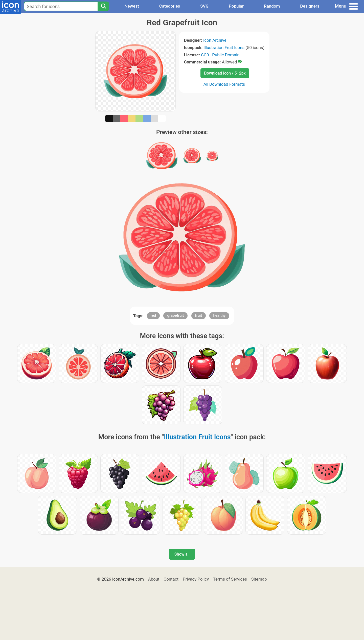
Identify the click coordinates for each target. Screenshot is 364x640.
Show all (182, 554)
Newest (132, 6)
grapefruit (175, 315)
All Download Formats (224, 84)
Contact (171, 579)
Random (272, 6)
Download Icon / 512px (225, 73)
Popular (236, 6)
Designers (310, 6)
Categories (170, 6)
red (153, 315)
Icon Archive (215, 40)
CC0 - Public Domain (220, 55)
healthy (219, 315)
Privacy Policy (196, 579)
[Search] (103, 6)
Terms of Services (230, 579)
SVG (204, 6)
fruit (199, 315)
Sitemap (259, 579)
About (154, 579)
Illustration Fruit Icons (224, 48)
